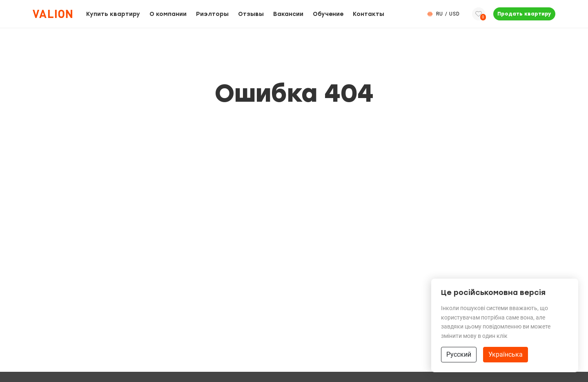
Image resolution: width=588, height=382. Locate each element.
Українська (506, 354)
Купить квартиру (113, 14)
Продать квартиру (524, 14)
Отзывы (251, 14)
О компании (168, 14)
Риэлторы (212, 14)
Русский (459, 354)
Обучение (328, 14)
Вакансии (288, 14)
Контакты (369, 14)
